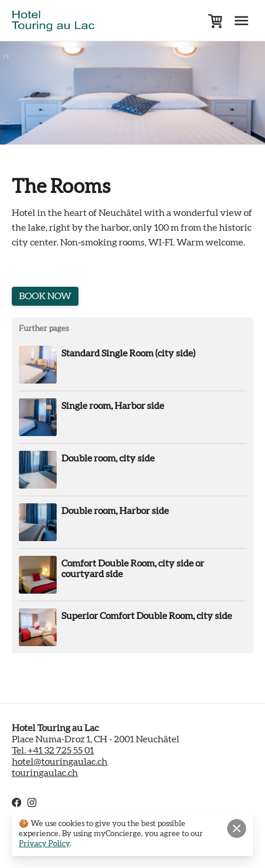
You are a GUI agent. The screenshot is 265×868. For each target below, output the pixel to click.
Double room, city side (108, 458)
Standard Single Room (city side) (128, 353)
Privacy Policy (44, 844)
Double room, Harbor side (115, 511)
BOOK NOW (45, 296)
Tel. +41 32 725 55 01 (53, 751)
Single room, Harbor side (113, 406)
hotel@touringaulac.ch (60, 762)
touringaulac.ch (45, 773)
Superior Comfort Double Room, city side (147, 616)
